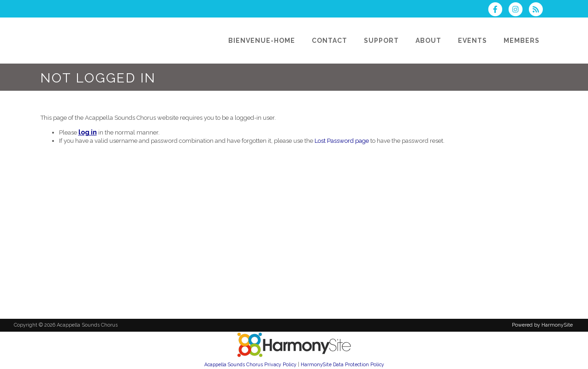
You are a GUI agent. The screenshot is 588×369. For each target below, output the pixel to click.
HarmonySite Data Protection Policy (342, 364)
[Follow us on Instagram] (518, 10)
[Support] (381, 41)
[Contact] (330, 41)
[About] (428, 41)
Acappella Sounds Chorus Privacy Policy (250, 364)
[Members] (522, 41)
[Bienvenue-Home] (262, 41)
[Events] (472, 41)
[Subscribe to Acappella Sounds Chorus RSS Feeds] (538, 10)
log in (88, 132)
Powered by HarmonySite (542, 325)
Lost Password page (342, 141)
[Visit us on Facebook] (498, 10)
